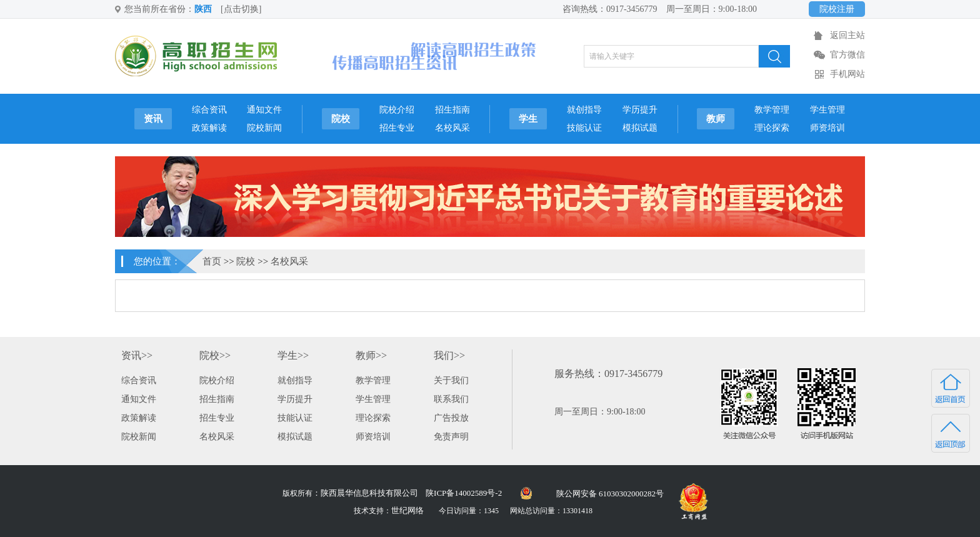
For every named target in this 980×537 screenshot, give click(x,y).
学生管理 (827, 110)
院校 (341, 119)
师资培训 (827, 128)
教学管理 (772, 110)
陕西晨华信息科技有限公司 (369, 493)
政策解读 (209, 128)
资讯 (153, 119)
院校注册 (837, 9)
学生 (528, 119)
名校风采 (452, 128)
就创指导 (584, 110)
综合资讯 (209, 110)
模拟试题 (640, 128)
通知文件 (264, 110)
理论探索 (772, 128)
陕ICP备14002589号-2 (464, 493)
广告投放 (451, 418)
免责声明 (451, 437)
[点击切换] (241, 9)
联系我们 (451, 399)
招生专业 (397, 128)
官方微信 (847, 55)
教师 (716, 119)
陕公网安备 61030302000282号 (610, 494)
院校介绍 (397, 110)
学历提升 (640, 110)
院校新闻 (264, 128)
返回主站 (847, 35)
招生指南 (452, 110)
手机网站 (847, 74)
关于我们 (451, 380)
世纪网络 (407, 510)
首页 (212, 261)
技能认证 (584, 128)
